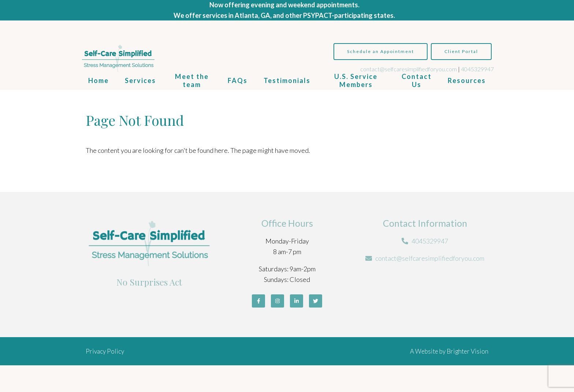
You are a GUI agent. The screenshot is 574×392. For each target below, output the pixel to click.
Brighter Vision (467, 351)
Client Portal (461, 51)
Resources (467, 80)
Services (140, 80)
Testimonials (287, 80)
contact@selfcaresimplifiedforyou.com (409, 69)
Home (98, 80)
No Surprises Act (149, 282)
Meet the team (192, 80)
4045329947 (477, 69)
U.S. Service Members (356, 80)
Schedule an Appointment (381, 51)
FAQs (238, 80)
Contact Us (417, 80)
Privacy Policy (105, 351)
